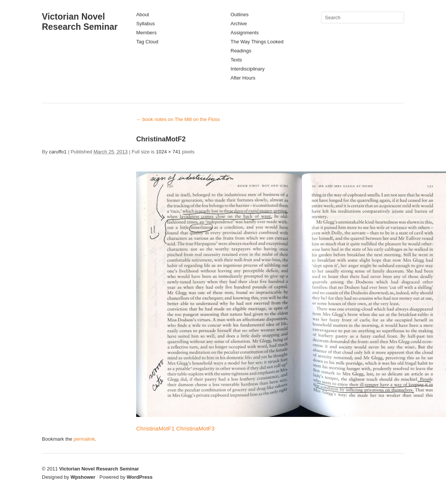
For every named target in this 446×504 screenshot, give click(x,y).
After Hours (243, 78)
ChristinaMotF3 (195, 428)
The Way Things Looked (257, 42)
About (143, 15)
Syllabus (145, 24)
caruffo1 (58, 152)
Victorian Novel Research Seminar (80, 22)
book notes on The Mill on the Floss (178, 119)
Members (146, 33)
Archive (239, 24)
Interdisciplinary (248, 69)
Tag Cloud (147, 42)
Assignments (245, 33)
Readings (241, 51)
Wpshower (83, 477)
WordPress (140, 477)
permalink (84, 439)
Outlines (240, 15)
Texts (236, 60)
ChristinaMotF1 (155, 428)
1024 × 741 (168, 152)
